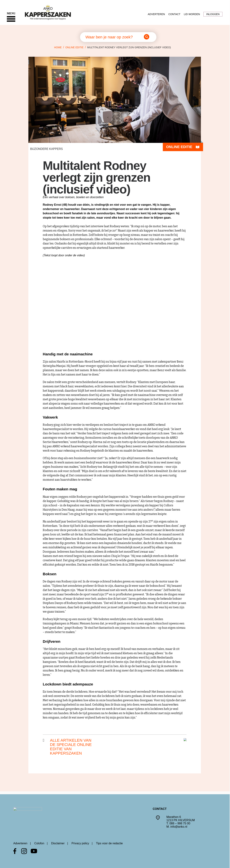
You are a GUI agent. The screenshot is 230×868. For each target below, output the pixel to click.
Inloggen (213, 14)
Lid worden (192, 14)
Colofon (39, 843)
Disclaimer (58, 843)
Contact (174, 14)
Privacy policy (80, 843)
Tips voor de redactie (109, 843)
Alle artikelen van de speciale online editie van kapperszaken (71, 747)
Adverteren (156, 14)
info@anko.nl (179, 827)
